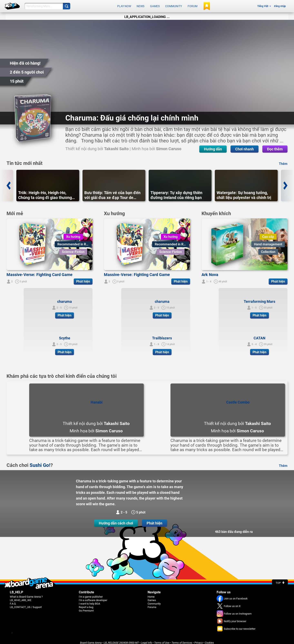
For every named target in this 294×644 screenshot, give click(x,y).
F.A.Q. (13, 600)
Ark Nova (210, 271)
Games (155, 4)
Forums (152, 604)
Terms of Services (182, 639)
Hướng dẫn (136, 146)
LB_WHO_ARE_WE (21, 597)
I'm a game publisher (91, 593)
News (140, 4)
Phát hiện (154, 520)
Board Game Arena (91, 639)
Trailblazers (162, 335)
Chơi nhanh (168, 146)
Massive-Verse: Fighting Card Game (40, 271)
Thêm (283, 160)
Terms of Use (162, 639)
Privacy (199, 639)
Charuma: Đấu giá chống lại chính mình (132, 115)
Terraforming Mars (259, 298)
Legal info (146, 639)
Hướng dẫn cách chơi (116, 520)
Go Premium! (86, 607)
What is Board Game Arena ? (26, 593)
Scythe (65, 335)
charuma (65, 298)
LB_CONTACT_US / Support (26, 604)
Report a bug (86, 604)
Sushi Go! (40, 462)
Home (151, 593)
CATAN (259, 335)
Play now (124, 4)
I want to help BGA (89, 600)
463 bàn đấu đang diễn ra (234, 528)
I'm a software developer (93, 597)
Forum (193, 4)
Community (174, 4)
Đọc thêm (198, 146)
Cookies (209, 639)
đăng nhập (280, 4)
